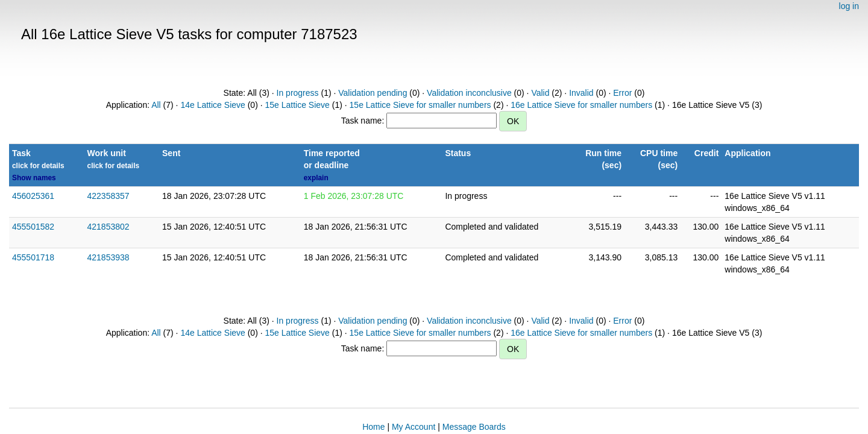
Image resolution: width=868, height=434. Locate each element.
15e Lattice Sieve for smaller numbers (420, 105)
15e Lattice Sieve (297, 105)
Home (373, 427)
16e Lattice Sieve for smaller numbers (581, 105)
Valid (540, 93)
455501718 (33, 257)
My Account (414, 427)
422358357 (108, 196)
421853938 (108, 257)
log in (849, 6)
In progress (298, 93)
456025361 (33, 196)
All (156, 105)
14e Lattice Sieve (212, 105)
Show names (34, 178)
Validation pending (373, 93)
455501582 (33, 227)
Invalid (581, 93)
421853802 (108, 227)
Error (622, 93)
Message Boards (474, 427)
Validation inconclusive (469, 93)
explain (316, 178)
